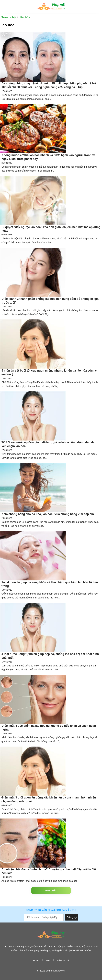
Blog (49, 961)
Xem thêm (51, 890)
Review (37, 961)
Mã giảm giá (63, 961)
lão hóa (25, 17)
